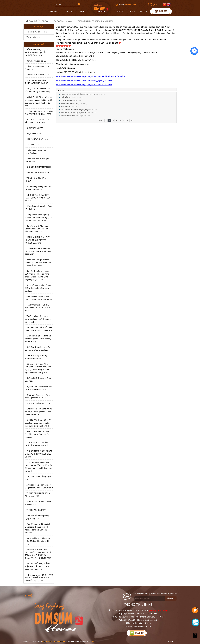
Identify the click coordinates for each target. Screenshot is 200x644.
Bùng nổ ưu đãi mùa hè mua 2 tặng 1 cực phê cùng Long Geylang (38, 288)
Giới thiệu (69, 11)
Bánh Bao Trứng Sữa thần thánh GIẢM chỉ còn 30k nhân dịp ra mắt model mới (38, 263)
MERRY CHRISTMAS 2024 (38, 75)
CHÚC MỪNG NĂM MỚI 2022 (39, 167)
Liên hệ (144, 11)
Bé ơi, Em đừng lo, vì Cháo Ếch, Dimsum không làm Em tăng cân (37, 434)
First (101, 120)
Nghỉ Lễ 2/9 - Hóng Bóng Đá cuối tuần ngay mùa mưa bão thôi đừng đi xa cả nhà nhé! (38, 423)
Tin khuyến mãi (33, 37)
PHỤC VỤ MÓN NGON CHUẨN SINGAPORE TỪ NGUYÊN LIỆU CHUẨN (39, 454)
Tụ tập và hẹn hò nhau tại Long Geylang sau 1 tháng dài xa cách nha (38, 319)
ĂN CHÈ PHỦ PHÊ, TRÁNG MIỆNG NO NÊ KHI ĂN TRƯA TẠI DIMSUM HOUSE (37, 566)
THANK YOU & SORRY (36, 510)
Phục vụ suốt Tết (34, 134)
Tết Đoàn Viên (33, 145)
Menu (82, 11)
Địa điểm (137, 633)
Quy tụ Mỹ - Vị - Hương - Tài (38, 403)
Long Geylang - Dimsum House (54, 641)
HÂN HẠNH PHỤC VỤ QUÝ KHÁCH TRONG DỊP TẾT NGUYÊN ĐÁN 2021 (37, 240)
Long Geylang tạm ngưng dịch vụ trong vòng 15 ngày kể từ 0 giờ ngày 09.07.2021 (38, 217)
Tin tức (120, 11)
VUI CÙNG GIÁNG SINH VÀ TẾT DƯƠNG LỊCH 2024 (78, 94)
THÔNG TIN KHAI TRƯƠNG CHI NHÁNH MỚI (95, 21)
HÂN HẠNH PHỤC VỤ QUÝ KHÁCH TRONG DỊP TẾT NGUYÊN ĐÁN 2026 (37, 52)
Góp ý (132, 11)
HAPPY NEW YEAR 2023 (37, 139)
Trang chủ (54, 11)
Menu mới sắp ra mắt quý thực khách (73, 113)
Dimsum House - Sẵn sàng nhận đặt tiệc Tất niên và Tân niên (37, 541)
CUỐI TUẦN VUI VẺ (35, 128)
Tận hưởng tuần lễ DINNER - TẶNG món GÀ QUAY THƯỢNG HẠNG (38, 308)
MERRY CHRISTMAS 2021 (38, 172)
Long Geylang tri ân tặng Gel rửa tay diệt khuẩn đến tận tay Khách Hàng (38, 339)
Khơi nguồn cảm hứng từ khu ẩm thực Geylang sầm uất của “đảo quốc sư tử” (39, 412)
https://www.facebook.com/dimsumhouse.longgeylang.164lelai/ (84, 80)
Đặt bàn (161, 11)
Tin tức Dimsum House (63, 21)
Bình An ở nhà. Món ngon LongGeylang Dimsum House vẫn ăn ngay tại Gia (38, 229)
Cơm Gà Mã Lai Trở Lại (36, 61)
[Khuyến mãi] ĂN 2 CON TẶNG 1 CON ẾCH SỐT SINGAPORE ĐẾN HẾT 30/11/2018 (39, 578)
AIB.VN (91, 641)
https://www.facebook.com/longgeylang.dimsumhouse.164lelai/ (84, 85)
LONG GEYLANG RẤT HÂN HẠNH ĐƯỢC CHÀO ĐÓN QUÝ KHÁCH (38, 198)
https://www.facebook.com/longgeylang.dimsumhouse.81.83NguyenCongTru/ (90, 76)
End (132, 120)
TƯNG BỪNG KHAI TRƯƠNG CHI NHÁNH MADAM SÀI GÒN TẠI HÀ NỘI (38, 251)
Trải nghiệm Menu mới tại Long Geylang (74, 110)
